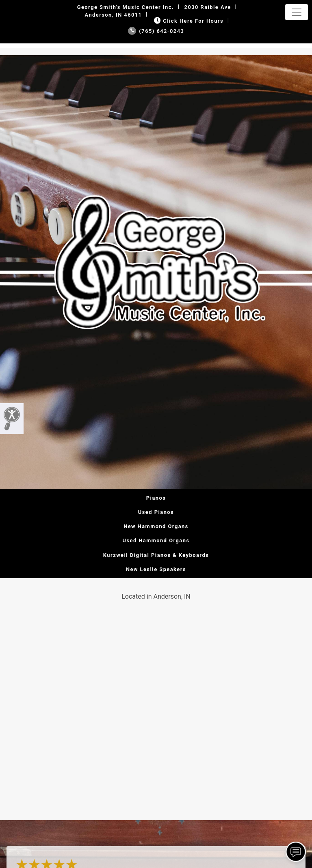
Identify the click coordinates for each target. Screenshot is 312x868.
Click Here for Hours (188, 21)
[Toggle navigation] (297, 12)
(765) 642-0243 (156, 31)
